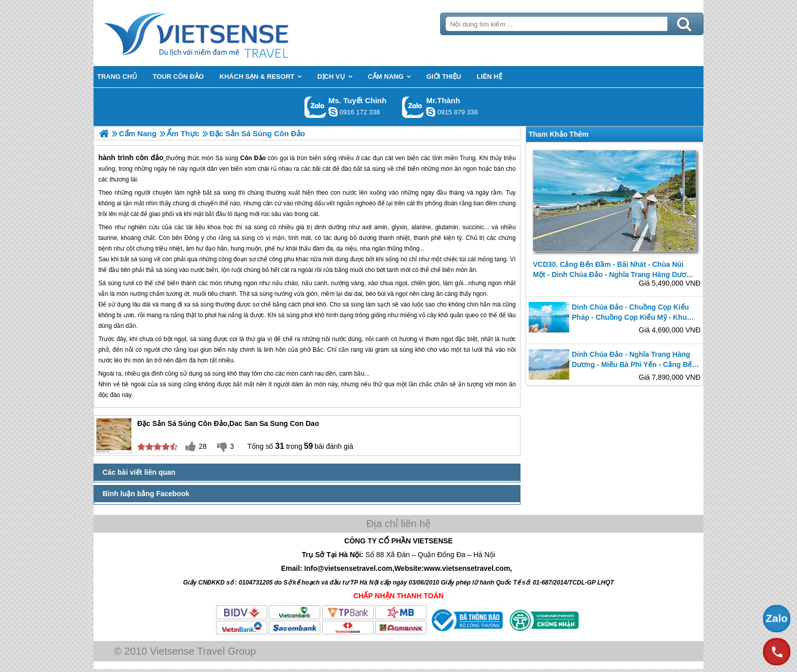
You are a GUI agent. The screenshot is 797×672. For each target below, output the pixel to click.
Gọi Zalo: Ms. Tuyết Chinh (315, 107)
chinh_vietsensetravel (333, 112)
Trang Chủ (222, 33)
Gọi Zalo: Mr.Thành (413, 107)
